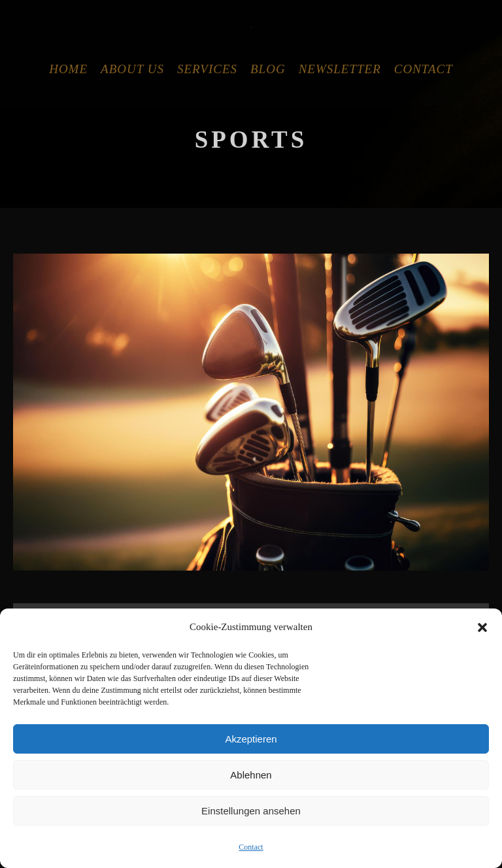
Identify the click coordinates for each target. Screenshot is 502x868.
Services (207, 69)
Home (68, 69)
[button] (482, 627)
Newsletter (340, 69)
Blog (268, 69)
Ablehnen (251, 775)
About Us (132, 69)
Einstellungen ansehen (251, 811)
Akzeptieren (251, 739)
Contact (251, 847)
